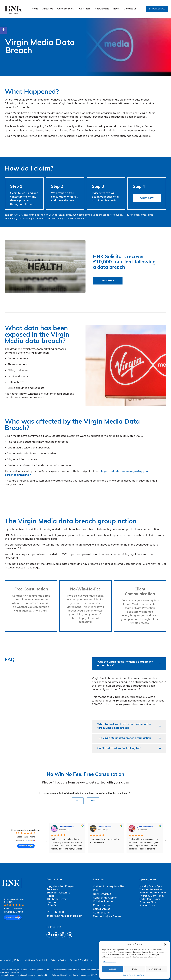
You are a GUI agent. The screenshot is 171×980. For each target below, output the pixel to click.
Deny (135, 969)
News (116, 9)
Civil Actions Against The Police (109, 889)
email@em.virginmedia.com (52, 471)
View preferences (157, 969)
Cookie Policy (128, 975)
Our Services (65, 9)
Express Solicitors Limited (57, 970)
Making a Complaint (36, 960)
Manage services (110, 962)
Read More (108, 281)
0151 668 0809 (56, 912)
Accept (112, 969)
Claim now (147, 198)
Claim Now (150, 564)
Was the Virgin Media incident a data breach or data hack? (125, 664)
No (78, 801)
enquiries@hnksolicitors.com (64, 916)
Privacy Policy (139, 975)
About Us (48, 9)
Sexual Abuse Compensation (102, 911)
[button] (3, 30)
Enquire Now (157, 9)
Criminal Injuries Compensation (103, 903)
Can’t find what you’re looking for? (119, 748)
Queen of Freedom (106, 827)
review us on (26, 846)
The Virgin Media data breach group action (124, 738)
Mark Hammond (144, 827)
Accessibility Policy (10, 960)
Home (35, 9)
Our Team (85, 9)
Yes (93, 801)
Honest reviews (66, 827)
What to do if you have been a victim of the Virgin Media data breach (124, 726)
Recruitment (102, 9)
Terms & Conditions (81, 960)
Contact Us (130, 9)
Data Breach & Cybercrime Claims (105, 896)
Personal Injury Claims (107, 917)
